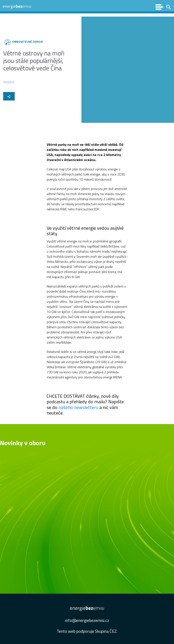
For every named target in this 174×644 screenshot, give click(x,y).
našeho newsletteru (79, 407)
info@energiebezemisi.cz (87, 620)
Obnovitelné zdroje (27, 42)
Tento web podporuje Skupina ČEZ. (87, 631)
